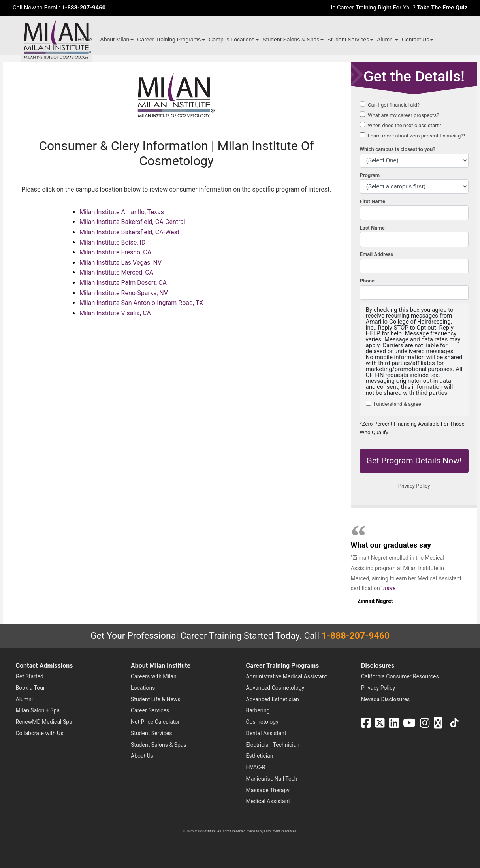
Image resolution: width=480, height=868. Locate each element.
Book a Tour (30, 688)
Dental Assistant (266, 733)
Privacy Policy (378, 688)
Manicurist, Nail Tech (272, 779)
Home (85, 40)
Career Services (150, 710)
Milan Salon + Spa (38, 710)
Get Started (30, 676)
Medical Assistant (268, 801)
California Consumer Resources (400, 676)
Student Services (348, 40)
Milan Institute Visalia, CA (115, 313)
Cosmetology (262, 722)
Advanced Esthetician (273, 699)
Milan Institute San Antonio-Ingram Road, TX (141, 303)
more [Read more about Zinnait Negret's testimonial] (389, 588)
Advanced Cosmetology (275, 688)
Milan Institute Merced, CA (116, 272)
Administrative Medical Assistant (287, 676)
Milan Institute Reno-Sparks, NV (124, 293)
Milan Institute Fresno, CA (115, 252)
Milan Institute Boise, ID (112, 242)
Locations (143, 688)
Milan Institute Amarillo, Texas (122, 212)
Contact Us (415, 40)
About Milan (115, 40)
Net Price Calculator (155, 722)
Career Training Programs (169, 40)
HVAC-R (256, 767)
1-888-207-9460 (84, 8)
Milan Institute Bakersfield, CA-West (129, 232)
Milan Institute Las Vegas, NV (120, 263)
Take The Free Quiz (442, 8)
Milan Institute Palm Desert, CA (123, 283)
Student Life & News (156, 699)
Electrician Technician (273, 745)
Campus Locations (232, 40)
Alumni (385, 40)
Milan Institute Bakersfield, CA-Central (132, 222)
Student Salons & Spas (291, 40)
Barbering (258, 710)
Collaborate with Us (40, 733)
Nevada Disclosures (385, 699)
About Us (142, 756)
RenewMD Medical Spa (44, 722)
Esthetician (260, 756)
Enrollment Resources (280, 831)
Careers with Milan (154, 676)
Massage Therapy (268, 790)
